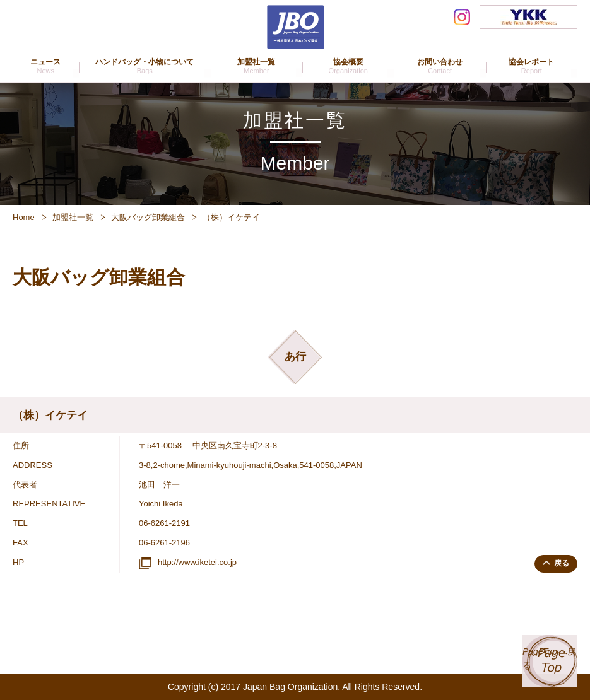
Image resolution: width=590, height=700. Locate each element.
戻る (558, 563)
